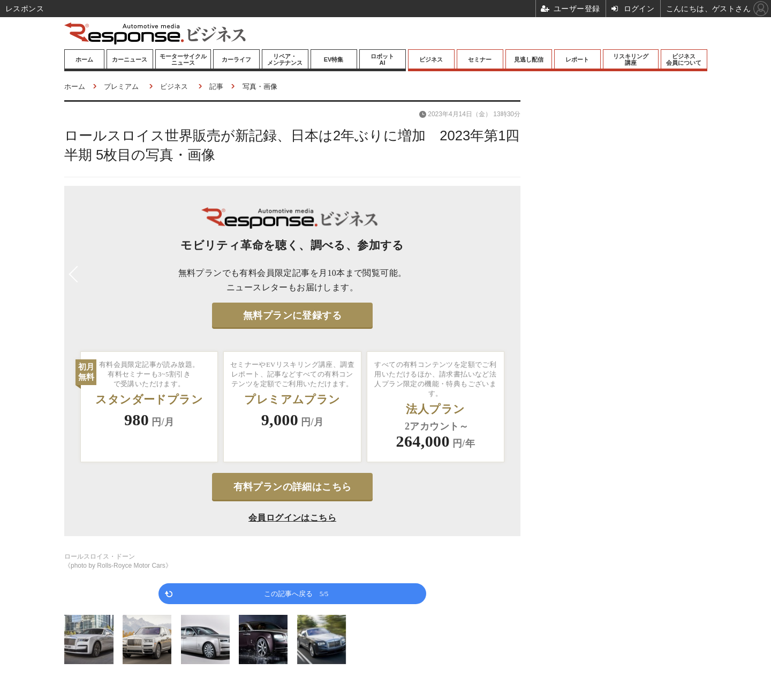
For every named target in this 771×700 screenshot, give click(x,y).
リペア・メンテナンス (285, 59)
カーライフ (236, 59)
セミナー (480, 59)
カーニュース (130, 59)
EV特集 (334, 59)
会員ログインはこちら (292, 518)
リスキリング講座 (631, 59)
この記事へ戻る (296, 593)
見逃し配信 (529, 59)
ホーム (84, 59)
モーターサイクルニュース (183, 59)
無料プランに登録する (292, 315)
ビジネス (431, 59)
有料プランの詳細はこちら (293, 487)
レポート (577, 59)
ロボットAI (382, 59)
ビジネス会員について (684, 59)
